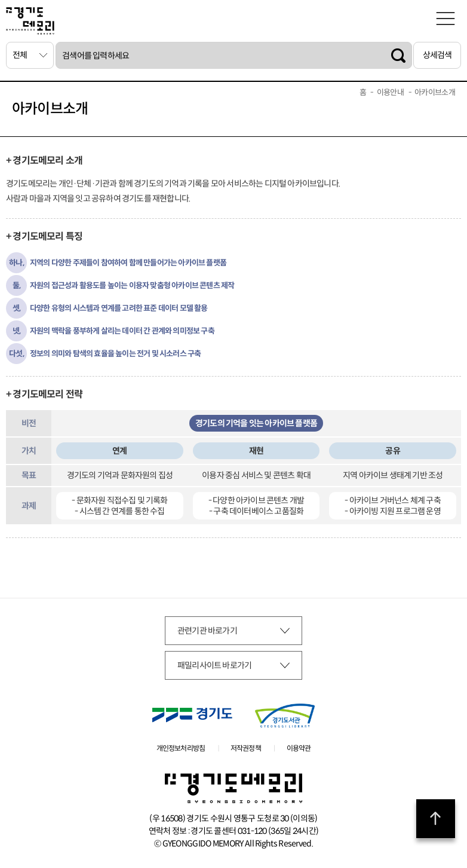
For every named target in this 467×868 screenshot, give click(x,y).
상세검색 (437, 55)
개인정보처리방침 (181, 748)
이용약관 (299, 748)
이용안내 (390, 92)
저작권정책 (246, 748)
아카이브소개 (435, 92)
